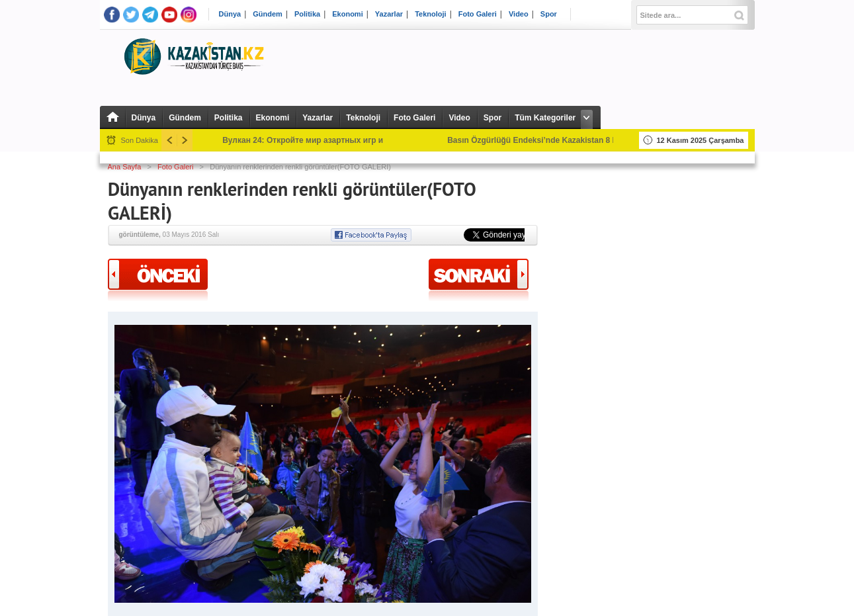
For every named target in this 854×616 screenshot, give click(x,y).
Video (519, 14)
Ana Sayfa (125, 167)
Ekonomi (347, 14)
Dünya (230, 14)
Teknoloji (430, 14)
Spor (549, 14)
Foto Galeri (478, 14)
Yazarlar (389, 14)
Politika (307, 14)
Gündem (268, 14)
